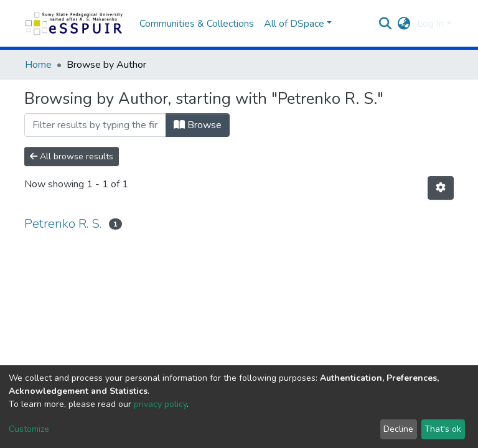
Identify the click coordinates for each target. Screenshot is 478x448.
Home (38, 65)
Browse (198, 125)
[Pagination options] (441, 188)
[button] (404, 24)
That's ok (443, 429)
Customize (29, 429)
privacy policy (160, 404)
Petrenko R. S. (63, 224)
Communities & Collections (197, 24)
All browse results (72, 156)
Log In (430, 24)
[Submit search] (386, 24)
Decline (398, 429)
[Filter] (95, 125)
